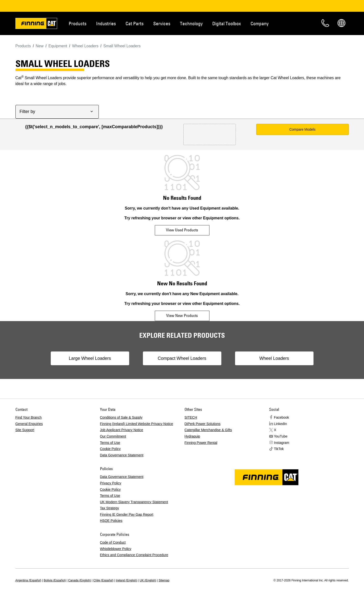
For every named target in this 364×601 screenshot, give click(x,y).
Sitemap (164, 580)
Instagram (282, 443)
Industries (106, 23)
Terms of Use (110, 443)
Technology (191, 23)
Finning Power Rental (201, 443)
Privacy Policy (111, 483)
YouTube (281, 436)
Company (260, 23)
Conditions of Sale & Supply (121, 417)
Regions (341, 23)
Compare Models (302, 129)
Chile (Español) (103, 580)
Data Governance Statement (122, 455)
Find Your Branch (29, 417)
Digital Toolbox (227, 23)
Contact (325, 23)
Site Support (25, 430)
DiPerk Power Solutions (203, 424)
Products (78, 23)
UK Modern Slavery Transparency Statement (134, 502)
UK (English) (148, 580)
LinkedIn (281, 424)
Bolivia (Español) (55, 580)
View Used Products (182, 230)
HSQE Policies (111, 521)
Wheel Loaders (274, 358)
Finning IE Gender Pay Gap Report (127, 514)
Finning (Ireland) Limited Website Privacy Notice (137, 424)
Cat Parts (135, 23)
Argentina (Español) (28, 580)
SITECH (191, 417)
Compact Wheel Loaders (182, 358)
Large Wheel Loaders (90, 358)
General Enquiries (29, 424)
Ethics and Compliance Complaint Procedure (134, 555)
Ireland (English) (127, 580)
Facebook (282, 417)
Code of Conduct (113, 542)
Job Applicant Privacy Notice (122, 430)
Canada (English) (80, 580)
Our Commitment (113, 436)
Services (162, 23)
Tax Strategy (110, 508)
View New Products (182, 315)
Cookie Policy (110, 449)
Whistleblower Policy (116, 549)
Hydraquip (192, 436)
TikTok (279, 449)
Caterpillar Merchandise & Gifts (208, 430)
